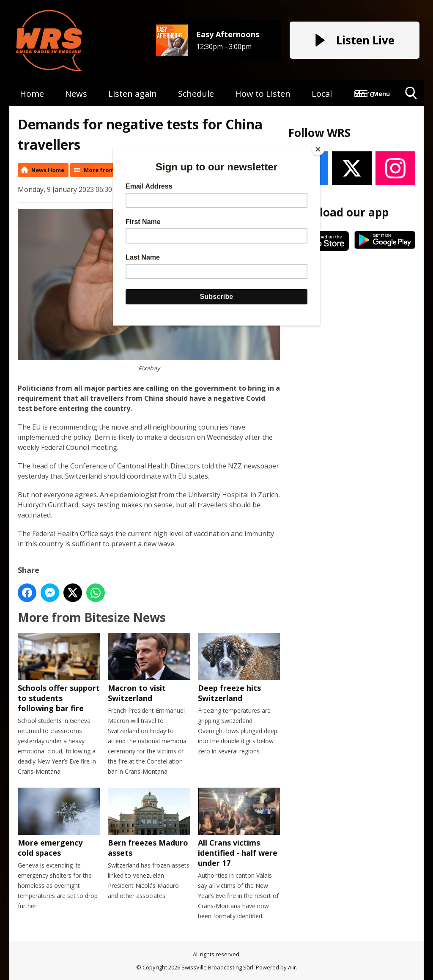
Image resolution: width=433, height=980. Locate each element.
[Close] (318, 149)
